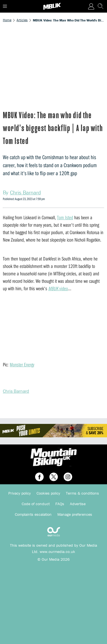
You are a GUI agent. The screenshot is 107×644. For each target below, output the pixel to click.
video (58, 288)
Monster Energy (22, 365)
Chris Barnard (16, 391)
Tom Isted (65, 217)
